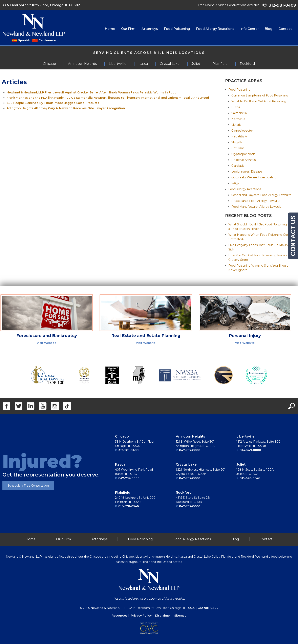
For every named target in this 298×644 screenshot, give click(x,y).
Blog (269, 29)
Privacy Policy (141, 616)
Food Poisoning (177, 29)
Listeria (236, 125)
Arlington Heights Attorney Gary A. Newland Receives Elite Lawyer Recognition (66, 108)
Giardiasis (238, 166)
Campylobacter (242, 131)
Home (110, 29)
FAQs (235, 183)
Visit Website (47, 343)
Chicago (122, 436)
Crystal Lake (186, 464)
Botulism (238, 148)
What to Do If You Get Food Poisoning (259, 101)
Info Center (249, 29)
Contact (285, 29)
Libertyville (246, 436)
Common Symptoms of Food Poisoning (260, 95)
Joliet (241, 464)
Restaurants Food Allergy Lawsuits (256, 201)
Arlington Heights (190, 436)
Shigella (237, 142)
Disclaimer (163, 616)
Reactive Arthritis (243, 160)
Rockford (184, 493)
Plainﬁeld (123, 493)
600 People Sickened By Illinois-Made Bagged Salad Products (53, 103)
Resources (120, 616)
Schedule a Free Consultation (28, 486)
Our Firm (128, 29)
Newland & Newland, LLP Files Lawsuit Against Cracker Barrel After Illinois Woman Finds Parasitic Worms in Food (92, 92)
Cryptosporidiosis (243, 154)
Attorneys (150, 29)
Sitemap (180, 616)
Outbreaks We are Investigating (254, 177)
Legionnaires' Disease (247, 172)
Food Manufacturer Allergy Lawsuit (256, 207)
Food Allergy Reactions (215, 29)
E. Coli (236, 107)
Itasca (120, 464)
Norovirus (238, 119)
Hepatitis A (239, 136)
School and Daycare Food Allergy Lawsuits (261, 195)
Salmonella (239, 113)
